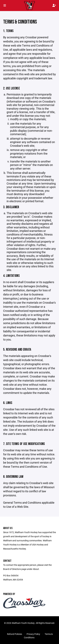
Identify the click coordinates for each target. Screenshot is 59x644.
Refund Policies (15, 634)
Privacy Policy (33, 634)
